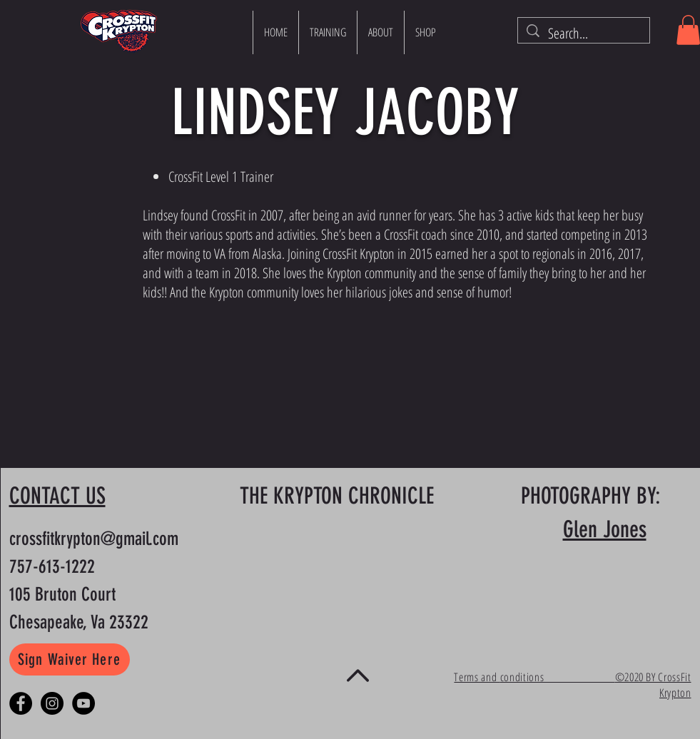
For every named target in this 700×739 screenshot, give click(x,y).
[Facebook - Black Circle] (21, 703)
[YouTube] (83, 703)
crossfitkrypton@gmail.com (94, 539)
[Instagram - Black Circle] (52, 703)
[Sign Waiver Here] (70, 659)
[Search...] (584, 34)
